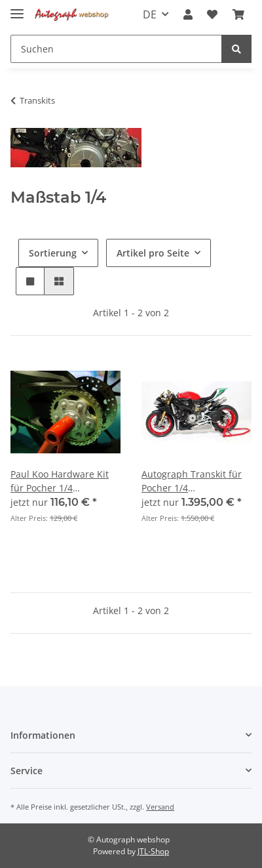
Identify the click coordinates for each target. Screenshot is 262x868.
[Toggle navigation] (17, 8)
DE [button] (150, 14)
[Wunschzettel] (212, 14)
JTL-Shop (153, 851)
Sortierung (53, 253)
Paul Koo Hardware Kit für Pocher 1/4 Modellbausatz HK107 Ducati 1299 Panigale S (60, 481)
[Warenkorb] (238, 14)
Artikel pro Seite (153, 253)
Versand (160, 807)
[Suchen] (116, 49)
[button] (188, 14)
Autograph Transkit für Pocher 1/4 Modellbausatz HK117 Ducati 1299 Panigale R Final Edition (192, 481)
